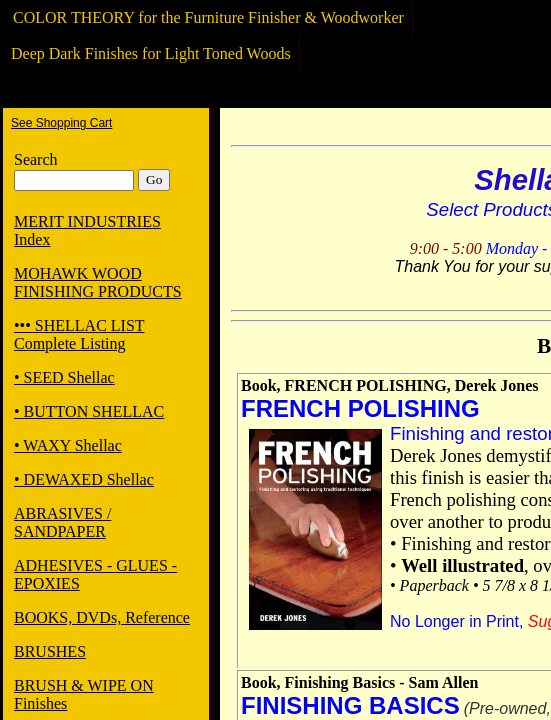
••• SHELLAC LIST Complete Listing (79, 334)
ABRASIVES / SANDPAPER (62, 522)
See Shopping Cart (61, 123)
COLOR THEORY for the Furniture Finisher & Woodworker (208, 17)
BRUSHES (50, 651)
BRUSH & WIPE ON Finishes (84, 694)
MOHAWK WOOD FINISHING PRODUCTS (98, 282)
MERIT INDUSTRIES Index (87, 230)
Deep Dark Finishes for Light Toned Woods (151, 53)
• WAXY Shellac (68, 445)
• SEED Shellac (64, 377)
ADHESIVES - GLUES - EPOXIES (95, 574)
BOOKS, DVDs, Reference (102, 617)
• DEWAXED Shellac (84, 479)
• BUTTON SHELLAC (89, 411)
